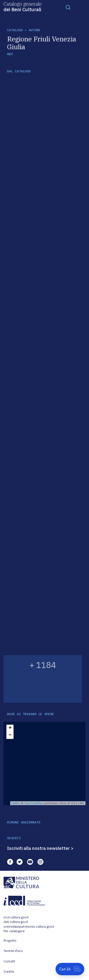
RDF (10, 54)
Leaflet (15, 803)
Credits (9, 972)
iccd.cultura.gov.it (16, 917)
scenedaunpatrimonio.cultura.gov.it (29, 927)
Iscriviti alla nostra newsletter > (40, 848)
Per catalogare (14, 931)
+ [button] (10, 728)
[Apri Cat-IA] (70, 969)
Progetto (10, 941)
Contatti (9, 961)
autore (35, 30)
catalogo (15, 30)
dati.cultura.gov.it (16, 922)
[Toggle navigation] (68, 7)
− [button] (10, 735)
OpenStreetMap (34, 803)
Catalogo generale (23, 6)
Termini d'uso (13, 951)
